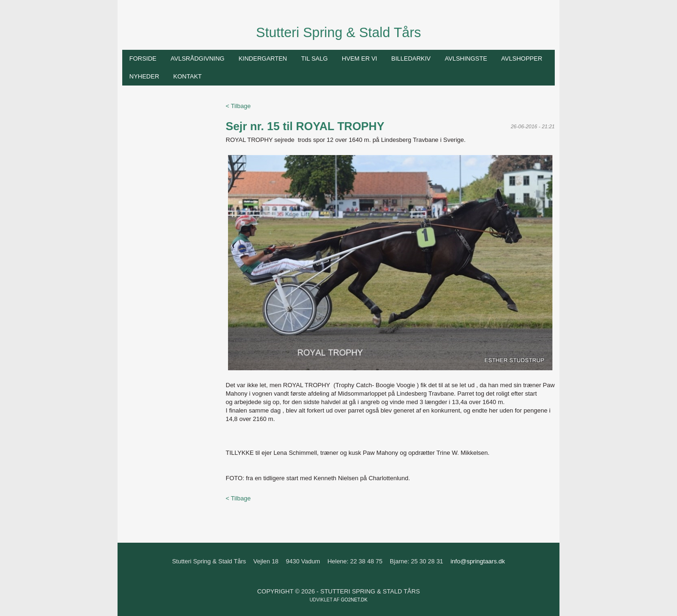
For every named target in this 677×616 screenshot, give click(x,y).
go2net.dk (354, 600)
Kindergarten (263, 58)
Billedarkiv (411, 58)
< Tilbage (238, 106)
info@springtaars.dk (478, 561)
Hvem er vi (359, 58)
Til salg (314, 58)
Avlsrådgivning (198, 58)
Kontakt (188, 76)
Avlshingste (466, 58)
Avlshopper (522, 58)
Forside (143, 58)
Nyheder (144, 76)
